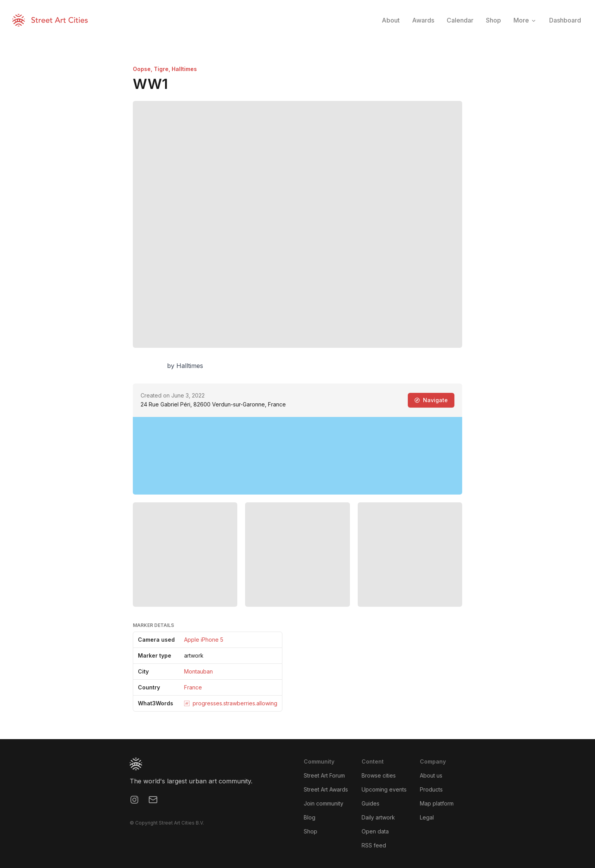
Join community (324, 803)
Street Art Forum (324, 775)
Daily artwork (378, 817)
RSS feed (374, 845)
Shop (311, 831)
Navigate (431, 400)
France (193, 687)
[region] (297, 456)
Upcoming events (384, 789)
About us (431, 775)
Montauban (198, 671)
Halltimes (184, 69)
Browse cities (379, 775)
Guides (371, 803)
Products (431, 789)
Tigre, (163, 69)
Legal (427, 817)
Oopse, (143, 69)
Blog (310, 817)
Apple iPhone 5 (204, 640)
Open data (375, 831)
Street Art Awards (326, 789)
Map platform (437, 803)
